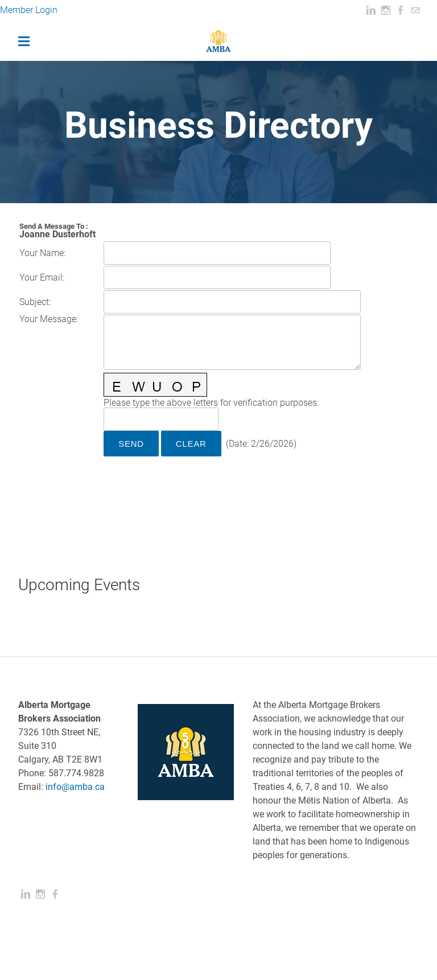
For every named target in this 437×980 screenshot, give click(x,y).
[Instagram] (386, 11)
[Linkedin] (371, 11)
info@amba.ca (75, 787)
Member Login (30, 10)
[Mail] (415, 11)
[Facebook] (401, 11)
